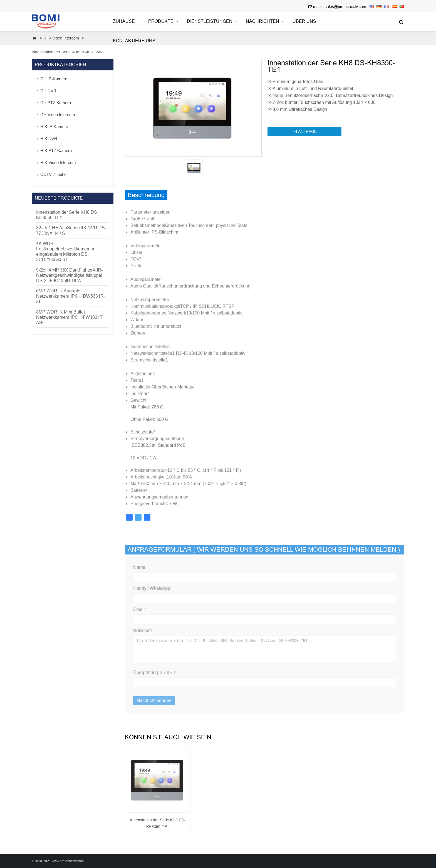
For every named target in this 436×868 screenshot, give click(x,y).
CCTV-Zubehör (54, 174)
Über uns (304, 21)
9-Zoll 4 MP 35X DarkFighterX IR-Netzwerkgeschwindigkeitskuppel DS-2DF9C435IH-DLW (69, 275)
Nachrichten (262, 21)
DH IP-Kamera (54, 79)
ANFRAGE (305, 136)
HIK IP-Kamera (54, 127)
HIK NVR (49, 139)
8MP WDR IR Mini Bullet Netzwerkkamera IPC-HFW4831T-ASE (70, 317)
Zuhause (124, 21)
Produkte (161, 21)
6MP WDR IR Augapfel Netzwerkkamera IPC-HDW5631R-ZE (71, 296)
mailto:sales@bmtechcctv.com (340, 7)
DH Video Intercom (58, 115)
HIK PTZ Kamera (56, 151)
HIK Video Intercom (58, 162)
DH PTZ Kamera (56, 103)
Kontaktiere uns (134, 41)
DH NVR (48, 91)
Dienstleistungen (210, 21)
